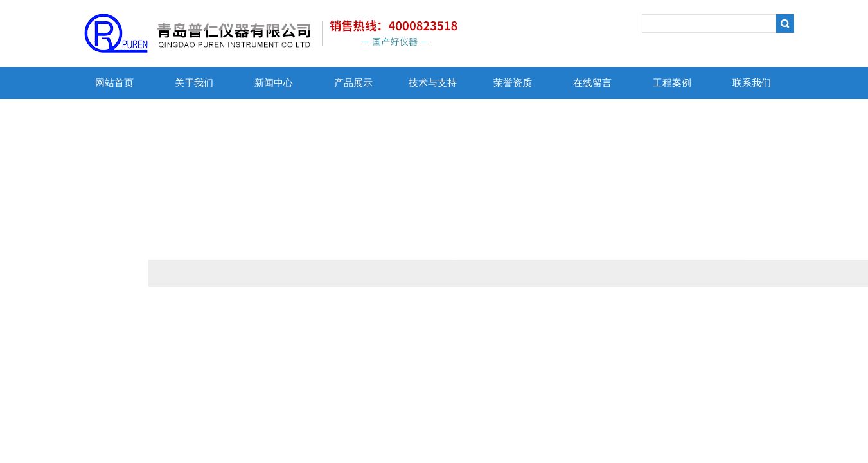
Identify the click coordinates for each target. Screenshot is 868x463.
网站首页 (114, 83)
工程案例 (672, 83)
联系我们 (752, 83)
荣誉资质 (513, 83)
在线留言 (592, 83)
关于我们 (194, 83)
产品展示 (353, 83)
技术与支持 (433, 83)
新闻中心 (274, 83)
